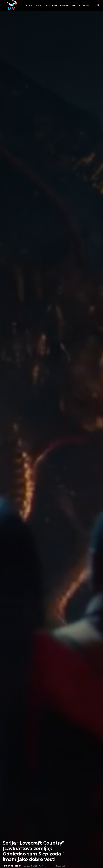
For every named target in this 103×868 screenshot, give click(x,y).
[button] (98, 5)
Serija (18, 866)
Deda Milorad (47, 866)
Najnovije (8, 866)
